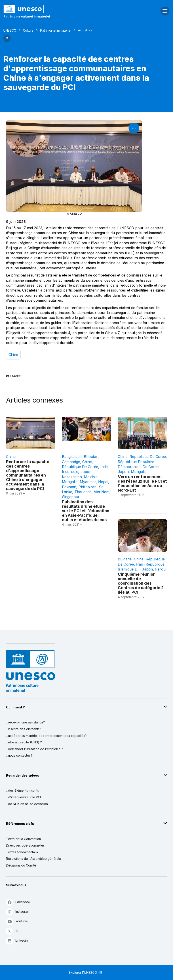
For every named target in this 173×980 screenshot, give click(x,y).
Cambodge (71, 462)
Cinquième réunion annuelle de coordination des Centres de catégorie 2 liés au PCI (141, 583)
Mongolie (70, 482)
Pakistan (69, 487)
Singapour (71, 497)
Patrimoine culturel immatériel (27, 16)
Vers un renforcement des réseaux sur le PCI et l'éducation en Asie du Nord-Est (142, 483)
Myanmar (88, 482)
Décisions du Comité (21, 865)
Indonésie (70, 472)
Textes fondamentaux (22, 852)
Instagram (18, 912)
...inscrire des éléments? (24, 729)
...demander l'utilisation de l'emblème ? (35, 749)
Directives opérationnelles (25, 845)
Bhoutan (91, 457)
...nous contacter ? (19, 755)
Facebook (18, 902)
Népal (103, 482)
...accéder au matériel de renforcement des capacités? (46, 736)
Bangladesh (72, 457)
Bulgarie (125, 559)
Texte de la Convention (23, 839)
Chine (13, 355)
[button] (7, 41)
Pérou (160, 569)
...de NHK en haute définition (27, 804)
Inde (104, 467)
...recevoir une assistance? (25, 722)
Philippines (88, 487)
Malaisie (91, 477)
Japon (86, 472)
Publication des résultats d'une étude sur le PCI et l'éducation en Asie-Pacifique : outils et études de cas (86, 511)
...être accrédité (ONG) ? (24, 742)
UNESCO (10, 30)
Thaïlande (83, 492)
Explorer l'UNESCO (86, 973)
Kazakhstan (72, 477)
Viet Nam (102, 492)
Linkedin (17, 941)
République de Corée (80, 467)
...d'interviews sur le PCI (23, 797)
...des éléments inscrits (22, 790)
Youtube (17, 921)
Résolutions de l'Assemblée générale (34, 859)
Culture (28, 30)
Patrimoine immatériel (56, 30)
